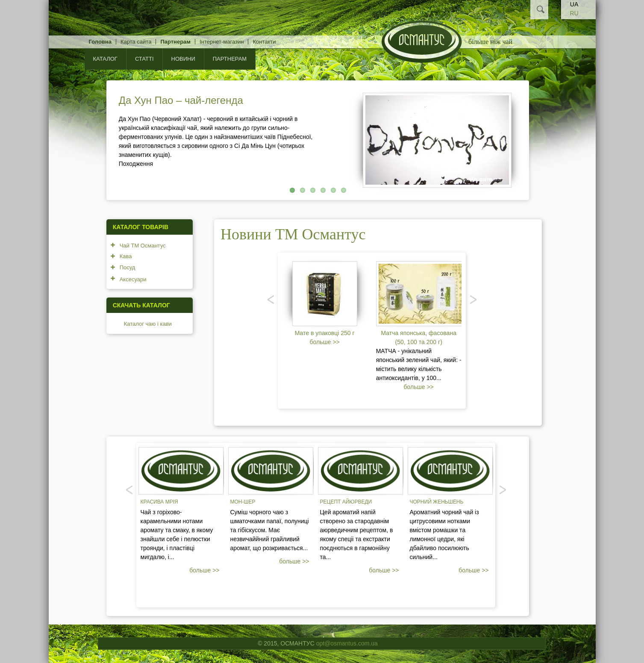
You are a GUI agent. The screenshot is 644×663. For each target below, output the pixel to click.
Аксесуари (133, 279)
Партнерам (175, 42)
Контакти (264, 42)
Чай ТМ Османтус (143, 246)
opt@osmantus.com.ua (347, 643)
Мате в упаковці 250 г (325, 333)
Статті (144, 59)
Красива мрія (159, 502)
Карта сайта (136, 42)
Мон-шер (243, 502)
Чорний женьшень (437, 502)
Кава (126, 256)
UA (574, 4)
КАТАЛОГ (105, 59)
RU (574, 13)
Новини (183, 59)
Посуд (128, 267)
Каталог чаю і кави (148, 324)
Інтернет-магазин (222, 42)
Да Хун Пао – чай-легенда (181, 100)
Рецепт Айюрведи (346, 502)
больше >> (325, 342)
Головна (100, 42)
